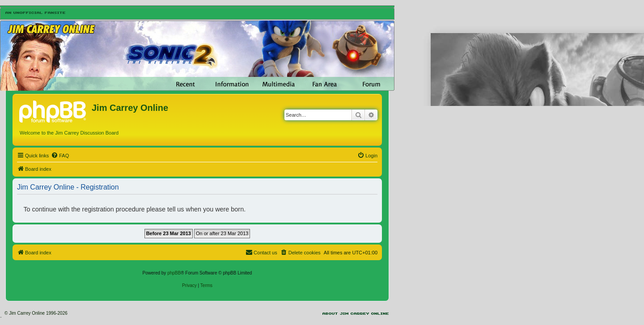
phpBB (174, 273)
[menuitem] (60, 156)
